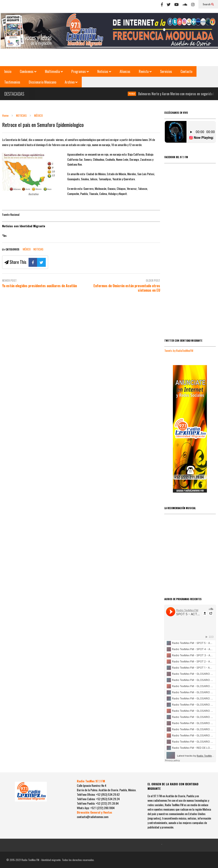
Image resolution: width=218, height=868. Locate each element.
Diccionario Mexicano (42, 82)
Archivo (71, 82)
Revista (145, 71)
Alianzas (125, 71)
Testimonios (12, 82)
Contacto (186, 71)
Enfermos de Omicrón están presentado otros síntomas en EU (127, 288)
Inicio (8, 71)
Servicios (166, 71)
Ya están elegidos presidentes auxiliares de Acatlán (39, 286)
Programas (80, 71)
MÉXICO (27, 249)
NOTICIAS (38, 249)
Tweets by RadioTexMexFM (179, 350)
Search (208, 4)
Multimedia (54, 71)
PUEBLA (138, 94)
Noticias (104, 71)
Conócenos (28, 71)
